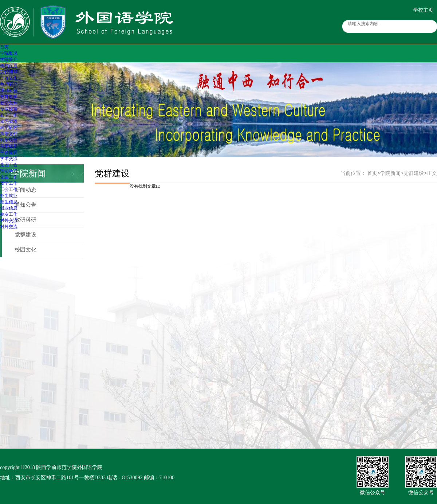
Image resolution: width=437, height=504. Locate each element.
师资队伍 (9, 78)
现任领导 (9, 72)
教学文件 (9, 103)
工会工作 (9, 190)
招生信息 (9, 202)
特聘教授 (9, 90)
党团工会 (9, 165)
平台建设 (9, 152)
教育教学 (9, 97)
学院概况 (9, 53)
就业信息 (9, 208)
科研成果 (9, 146)
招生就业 (9, 196)
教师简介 (9, 84)
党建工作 (9, 177)
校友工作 (9, 214)
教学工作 (9, 115)
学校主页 (423, 10)
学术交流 (9, 159)
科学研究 (9, 128)
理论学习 (9, 171)
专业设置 (9, 109)
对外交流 (9, 220)
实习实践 (9, 121)
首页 (4, 47)
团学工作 (9, 183)
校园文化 (25, 250)
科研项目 (9, 140)
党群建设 (25, 235)
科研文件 (9, 134)
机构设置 (9, 66)
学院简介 (9, 59)
